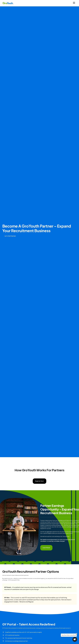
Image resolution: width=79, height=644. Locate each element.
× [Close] (76, 634)
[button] (75, 639)
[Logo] (8, 2)
